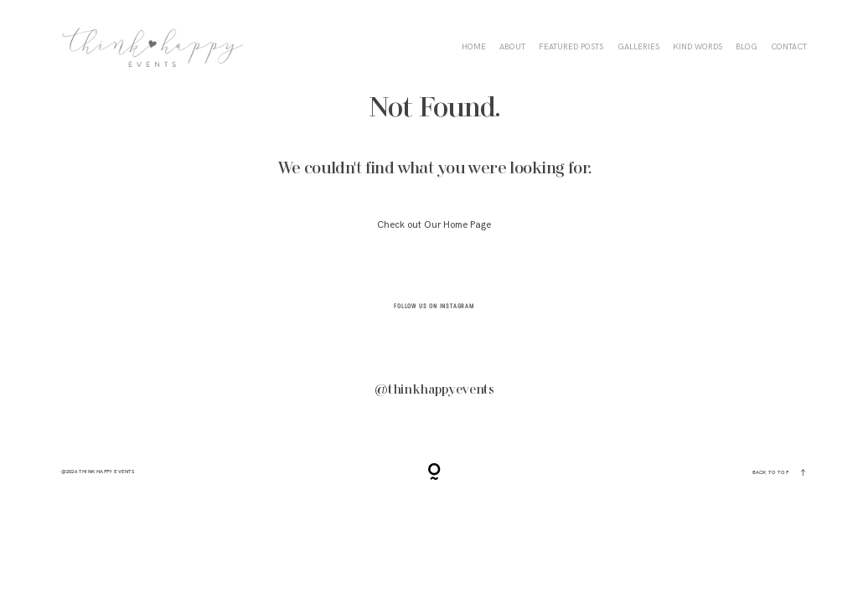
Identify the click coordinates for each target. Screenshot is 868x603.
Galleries (638, 47)
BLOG (747, 47)
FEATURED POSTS (571, 47)
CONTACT (789, 47)
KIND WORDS (697, 47)
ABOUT (512, 47)
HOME (474, 47)
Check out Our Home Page (434, 225)
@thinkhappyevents (434, 390)
